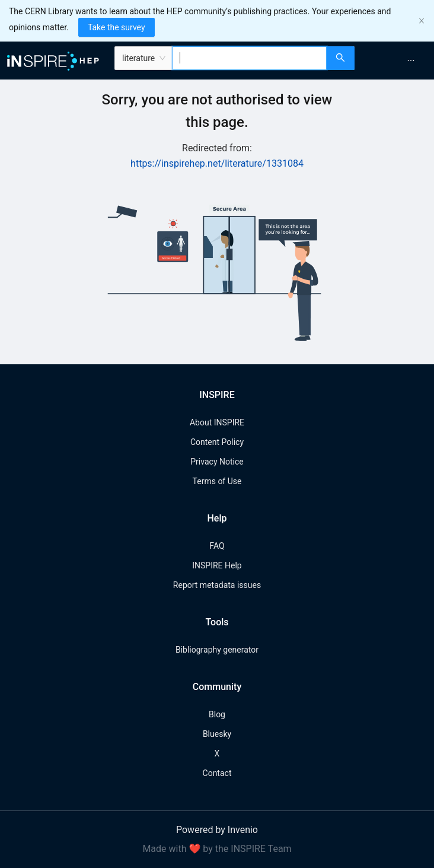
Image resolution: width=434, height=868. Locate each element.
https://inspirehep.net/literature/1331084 (217, 163)
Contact (217, 773)
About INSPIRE (217, 422)
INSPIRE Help (217, 565)
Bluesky (217, 734)
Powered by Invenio (217, 830)
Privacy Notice (217, 462)
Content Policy (217, 442)
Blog (217, 714)
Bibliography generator (217, 650)
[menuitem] (411, 61)
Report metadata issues (217, 585)
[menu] (396, 61)
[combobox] (250, 58)
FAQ (217, 546)
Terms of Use (217, 481)
